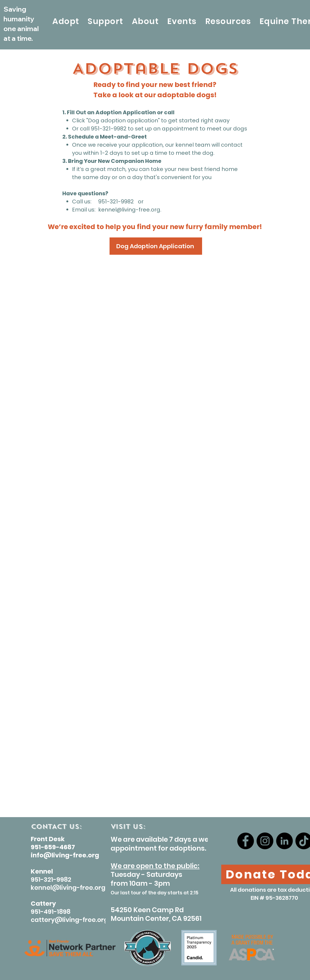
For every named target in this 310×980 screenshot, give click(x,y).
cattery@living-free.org (69, 920)
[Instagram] (265, 841)
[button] (66, 21)
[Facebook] (246, 841)
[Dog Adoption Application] (156, 246)
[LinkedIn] (284, 841)
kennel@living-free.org (129, 210)
